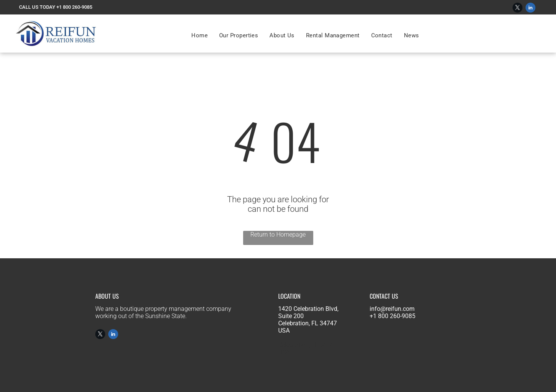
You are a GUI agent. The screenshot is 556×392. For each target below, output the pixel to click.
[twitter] (518, 9)
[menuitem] (199, 35)
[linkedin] (530, 9)
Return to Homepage (278, 234)
